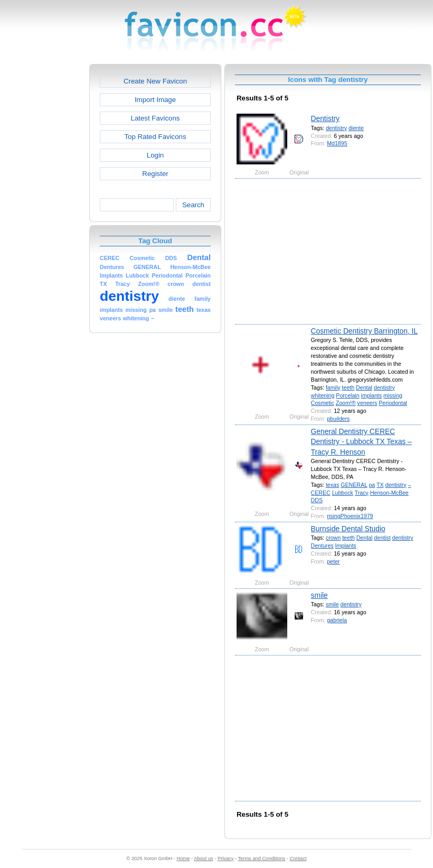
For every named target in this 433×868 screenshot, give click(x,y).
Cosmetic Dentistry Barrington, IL (364, 331)
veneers (368, 403)
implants (372, 395)
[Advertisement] (44, 223)
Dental (364, 387)
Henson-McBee (389, 493)
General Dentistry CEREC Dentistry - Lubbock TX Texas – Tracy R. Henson (361, 442)
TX (380, 485)
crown (333, 538)
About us (204, 858)
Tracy (362, 493)
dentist (382, 538)
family (333, 387)
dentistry (336, 128)
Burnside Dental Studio (348, 529)
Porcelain (347, 395)
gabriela (337, 620)
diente (356, 128)
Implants (346, 546)
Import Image (155, 100)
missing (393, 395)
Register (155, 174)
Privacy (225, 858)
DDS (317, 500)
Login (155, 155)
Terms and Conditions (261, 858)
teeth (349, 387)
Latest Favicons (156, 118)
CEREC (321, 493)
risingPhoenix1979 (350, 516)
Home (183, 858)
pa (372, 485)
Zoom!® (346, 403)
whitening (323, 395)
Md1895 (337, 143)
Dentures (322, 546)
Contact (298, 858)
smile (319, 595)
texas (332, 485)
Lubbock (343, 493)
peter (333, 561)
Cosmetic (323, 403)
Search (193, 205)
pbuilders (338, 419)
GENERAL (354, 485)
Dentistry (325, 118)
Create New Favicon (155, 81)
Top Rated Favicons (155, 137)
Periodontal (393, 403)
